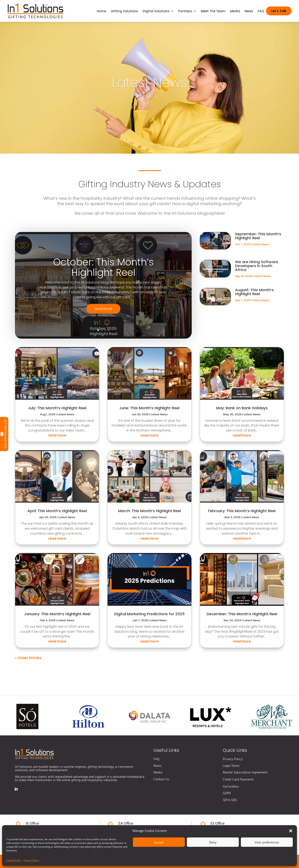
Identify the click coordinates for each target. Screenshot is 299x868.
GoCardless (231, 787)
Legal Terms (231, 766)
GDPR (227, 793)
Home (101, 12)
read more (57, 435)
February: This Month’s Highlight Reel (242, 511)
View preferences (267, 842)
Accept (159, 842)
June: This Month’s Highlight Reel (149, 408)
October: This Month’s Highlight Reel (103, 272)
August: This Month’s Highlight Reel (254, 292)
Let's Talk (279, 11)
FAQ (261, 12)
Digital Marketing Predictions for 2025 (149, 614)
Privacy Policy (31, 860)
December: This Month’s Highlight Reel (242, 614)
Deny (213, 842)
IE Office (32, 824)
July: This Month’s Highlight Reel (57, 408)
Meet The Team (213, 12)
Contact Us (161, 779)
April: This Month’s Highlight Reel (57, 511)
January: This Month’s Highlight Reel (57, 614)
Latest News (260, 244)
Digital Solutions (156, 12)
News (249, 12)
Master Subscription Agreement (245, 773)
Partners (185, 12)
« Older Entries (28, 658)
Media (235, 12)
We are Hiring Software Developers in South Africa (257, 266)
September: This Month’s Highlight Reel (258, 236)
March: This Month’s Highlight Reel (149, 511)
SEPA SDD (230, 800)
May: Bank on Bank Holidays (242, 408)
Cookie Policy (14, 860)
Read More (103, 313)
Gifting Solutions (124, 12)
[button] (291, 831)
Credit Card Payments (238, 780)
